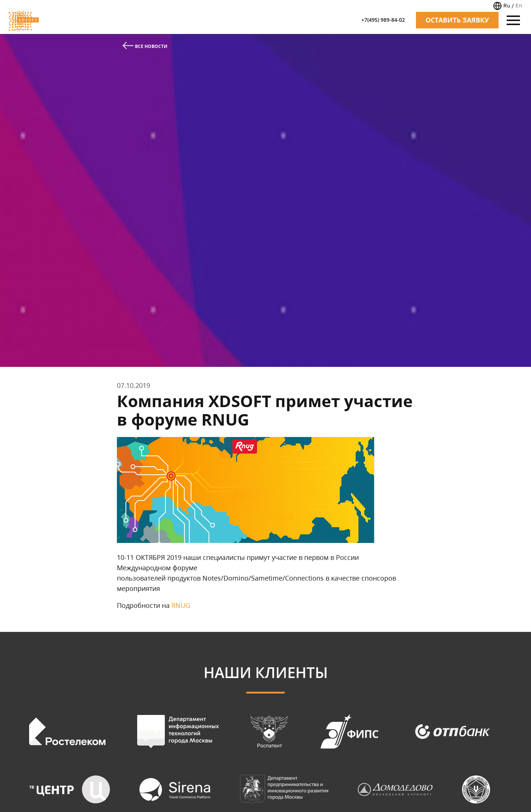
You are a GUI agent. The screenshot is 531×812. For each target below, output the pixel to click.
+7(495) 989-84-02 (383, 20)
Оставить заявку (457, 20)
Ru (507, 5)
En (519, 5)
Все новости (145, 46)
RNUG (181, 605)
